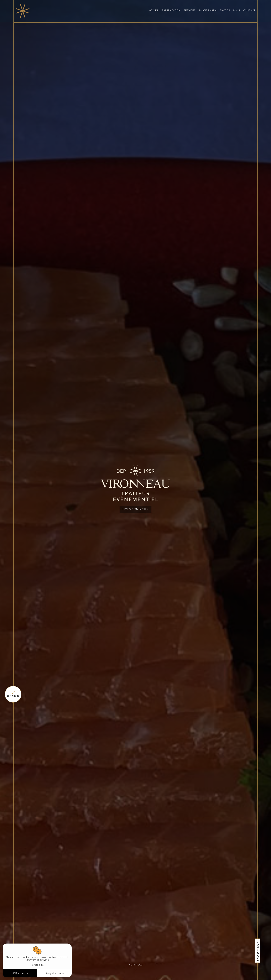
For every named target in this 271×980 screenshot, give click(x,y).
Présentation (169, 11)
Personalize (37, 965)
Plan (234, 11)
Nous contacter (136, 510)
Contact (247, 11)
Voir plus (135, 964)
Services (187, 11)
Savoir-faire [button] (204, 11)
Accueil (151, 11)
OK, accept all (20, 973)
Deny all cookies (55, 973)
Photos (223, 11)
